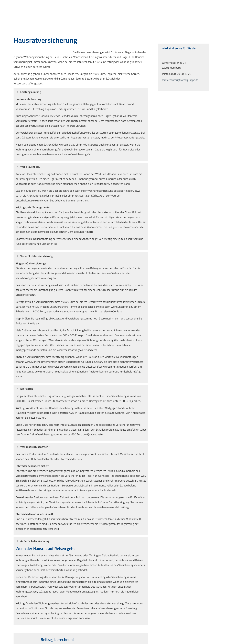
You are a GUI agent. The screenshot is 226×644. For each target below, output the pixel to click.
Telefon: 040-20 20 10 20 (176, 74)
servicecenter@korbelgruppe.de (180, 80)
